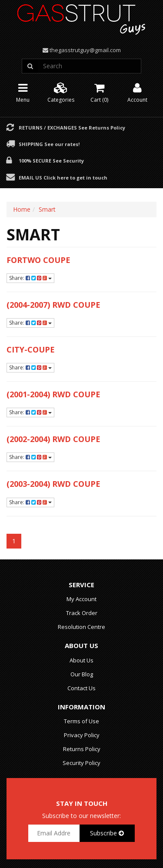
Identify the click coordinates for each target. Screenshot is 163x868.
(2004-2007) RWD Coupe (53, 305)
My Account (81, 599)
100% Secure (51, 160)
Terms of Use (81, 721)
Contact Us (81, 688)
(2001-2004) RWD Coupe (53, 394)
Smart (47, 209)
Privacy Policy (82, 735)
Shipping (49, 144)
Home (22, 209)
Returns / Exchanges (72, 127)
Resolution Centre (81, 627)
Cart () (99, 92)
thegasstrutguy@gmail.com (85, 50)
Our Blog (82, 674)
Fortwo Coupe (38, 260)
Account (137, 92)
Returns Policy (82, 749)
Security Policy (81, 763)
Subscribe (107, 833)
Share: (30, 278)
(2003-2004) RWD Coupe (53, 484)
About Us (81, 660)
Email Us (63, 177)
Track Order (82, 613)
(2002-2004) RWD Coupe (53, 439)
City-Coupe (31, 349)
